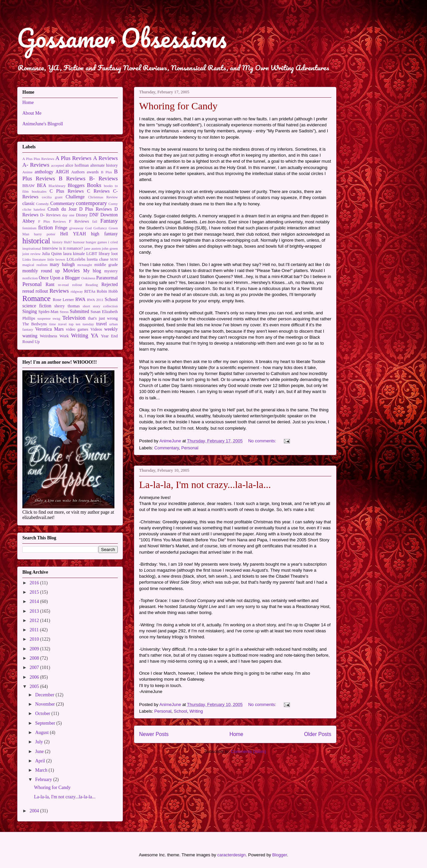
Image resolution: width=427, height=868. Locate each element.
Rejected (110, 284)
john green (110, 248)
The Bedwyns (35, 324)
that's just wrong (103, 318)
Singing (30, 311)
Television (74, 318)
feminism (29, 228)
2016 (35, 583)
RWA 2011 (95, 300)
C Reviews (98, 191)
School (180, 711)
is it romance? (71, 248)
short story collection (100, 306)
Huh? (68, 242)
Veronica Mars (50, 329)
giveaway (76, 228)
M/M (114, 259)
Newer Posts (154, 734)
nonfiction (30, 278)
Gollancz (100, 228)
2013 (35, 611)
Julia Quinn (52, 254)
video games (77, 329)
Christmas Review (103, 197)
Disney (82, 215)
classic (29, 203)
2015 (35, 592)
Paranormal (107, 278)
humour (79, 242)
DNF (94, 215)
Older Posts (318, 734)
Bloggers (76, 185)
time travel (58, 324)
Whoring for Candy (178, 106)
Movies (71, 270)
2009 (35, 649)
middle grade (106, 265)
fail (95, 221)
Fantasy (109, 221)
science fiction (37, 306)
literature (39, 259)
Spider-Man (48, 312)
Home (237, 734)
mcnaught (85, 265)
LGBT (92, 254)
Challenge (75, 197)
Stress (64, 312)
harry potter (45, 234)
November (46, 704)
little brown (56, 259)
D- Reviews (50, 215)
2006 (35, 677)
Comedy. (43, 204)
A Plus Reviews (73, 158)
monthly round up (41, 271)
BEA (42, 185)
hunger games (96, 242)
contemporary (92, 203)
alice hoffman (77, 165)
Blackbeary (57, 186)
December (45, 695)
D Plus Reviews (95, 209)
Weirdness (48, 336)
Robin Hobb (107, 291)
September (46, 723)
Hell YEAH (73, 234)
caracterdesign (231, 855)
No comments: (263, 441)
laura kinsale (74, 254)
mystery (111, 271)
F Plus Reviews (52, 221)
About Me (32, 113)
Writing (196, 711)
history (58, 242)
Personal (190, 448)
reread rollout (35, 291)
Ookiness (88, 278)
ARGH (62, 172)
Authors (78, 172)
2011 (35, 630)
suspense (44, 318)
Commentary (167, 448)
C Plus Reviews (67, 191)
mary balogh (62, 264)
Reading (92, 285)
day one (68, 215)
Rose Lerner (63, 300)
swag (57, 318)
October (43, 713)
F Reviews (79, 221)
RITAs (90, 291)
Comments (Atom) (248, 751)
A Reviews (105, 158)
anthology (44, 172)
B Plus (107, 172)
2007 (35, 667)
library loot (108, 254)
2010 (35, 639)
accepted (58, 165)
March (42, 770)
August (42, 732)
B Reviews (72, 178)
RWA (80, 299)
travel (101, 324)
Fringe (61, 228)
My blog (92, 271)
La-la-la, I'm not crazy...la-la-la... (205, 484)
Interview (50, 248)
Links (27, 259)
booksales (39, 191)
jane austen (92, 248)
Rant (50, 284)
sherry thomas (67, 306)
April (41, 761)
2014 (35, 601)
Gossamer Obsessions (122, 38)
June (40, 751)
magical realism (35, 265)
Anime (27, 172)
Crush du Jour (62, 209)
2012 (35, 620)
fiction (46, 227)
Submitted (79, 311)
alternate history (104, 165)
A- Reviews (36, 165)
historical (36, 241)
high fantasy (104, 234)
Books (94, 185)
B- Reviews (103, 178)
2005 (35, 686)
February (44, 779)
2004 (35, 811)
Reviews (59, 291)
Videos (96, 329)
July (40, 742)
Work (64, 336)
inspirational (32, 248)
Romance (37, 298)
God (89, 228)
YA (94, 335)
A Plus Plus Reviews (38, 159)
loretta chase (98, 259)
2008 (35, 658)
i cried (113, 242)
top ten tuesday (81, 324)
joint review (32, 254)
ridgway (77, 291)
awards (93, 172)
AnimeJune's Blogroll (43, 124)
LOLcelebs (76, 259)
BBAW (29, 186)
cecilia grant (52, 197)
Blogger (280, 855)
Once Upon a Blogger (59, 278)
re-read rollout (70, 285)
